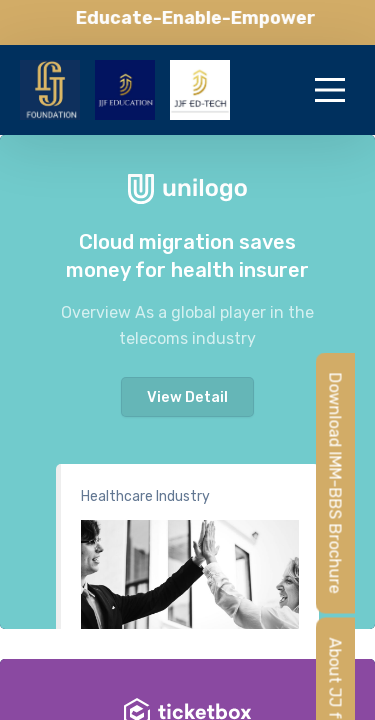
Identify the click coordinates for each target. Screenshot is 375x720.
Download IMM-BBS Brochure (335, 482)
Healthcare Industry (145, 496)
